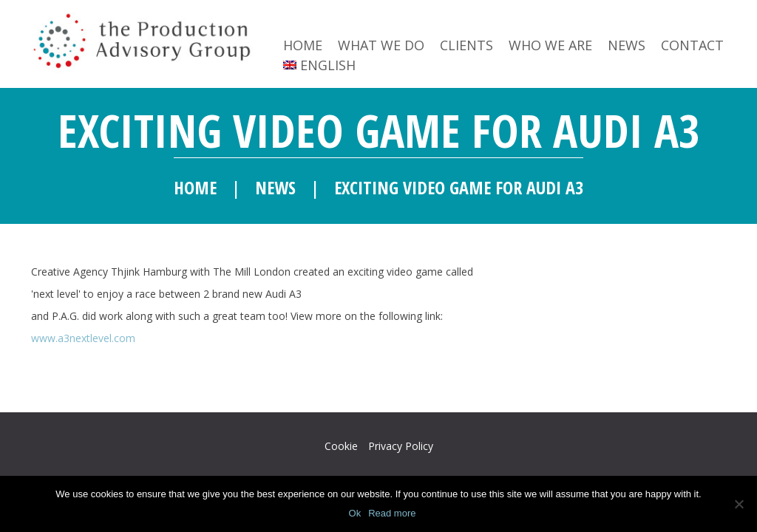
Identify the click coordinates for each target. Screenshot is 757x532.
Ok (355, 513)
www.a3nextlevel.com (83, 338)
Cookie (341, 446)
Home (303, 45)
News (627, 45)
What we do (381, 45)
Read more (392, 513)
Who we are (550, 45)
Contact (692, 45)
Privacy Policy (401, 446)
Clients (466, 45)
